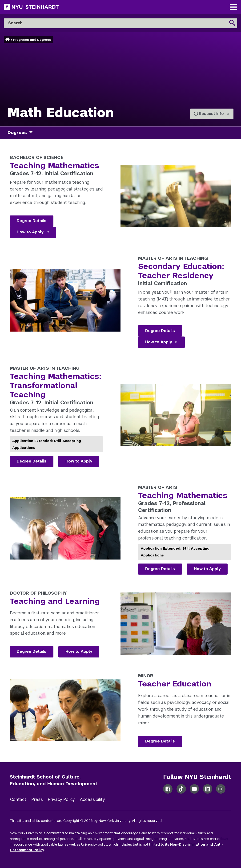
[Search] (120, 23)
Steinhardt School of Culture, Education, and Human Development (54, 780)
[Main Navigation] (233, 8)
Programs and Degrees (32, 40)
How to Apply (33, 232)
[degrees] (33, 133)
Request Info (214, 114)
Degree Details (32, 221)
